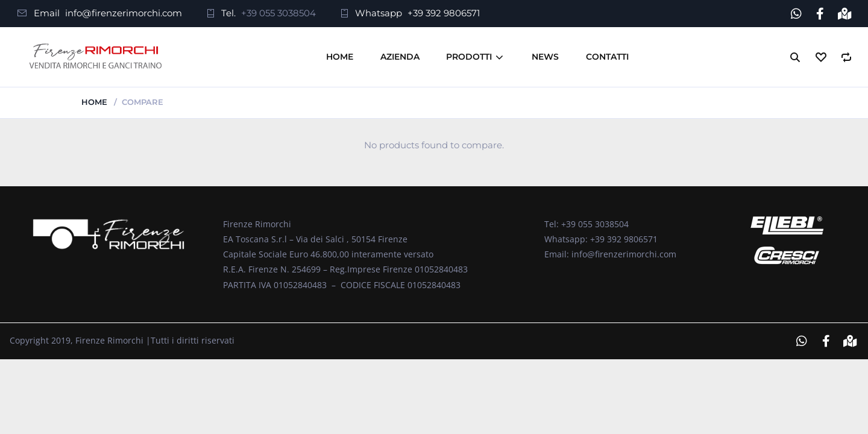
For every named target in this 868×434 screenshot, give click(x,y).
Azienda (400, 57)
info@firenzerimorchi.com (124, 13)
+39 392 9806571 (444, 13)
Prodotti (469, 57)
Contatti (607, 57)
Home (340, 57)
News (545, 57)
